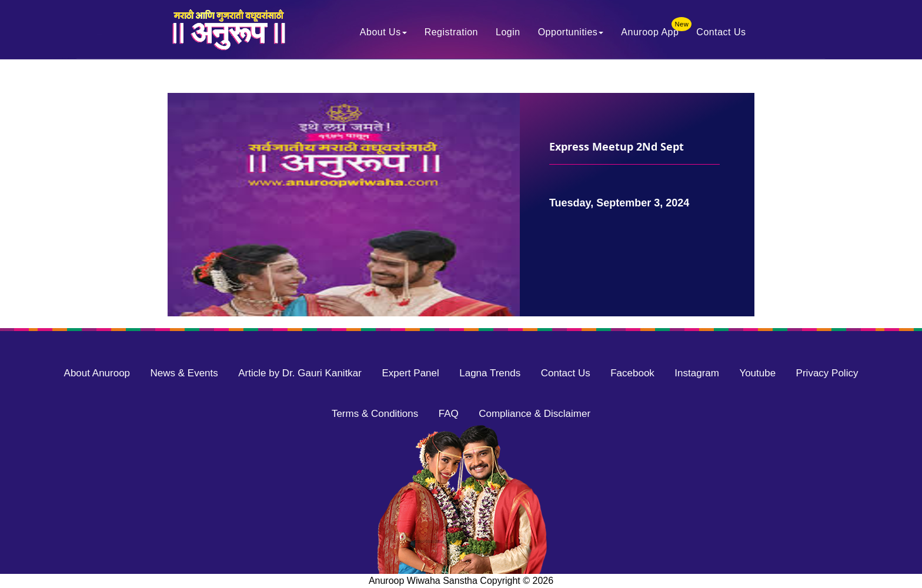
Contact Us (721, 33)
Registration (451, 33)
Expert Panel (410, 373)
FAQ (449, 414)
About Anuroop (97, 373)
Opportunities (571, 33)
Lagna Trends (490, 373)
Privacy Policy (827, 373)
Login (508, 33)
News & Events (184, 373)
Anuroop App (654, 30)
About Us (383, 33)
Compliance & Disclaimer (535, 414)
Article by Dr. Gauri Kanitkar (300, 373)
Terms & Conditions (375, 414)
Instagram (697, 373)
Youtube (757, 373)
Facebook (632, 373)
